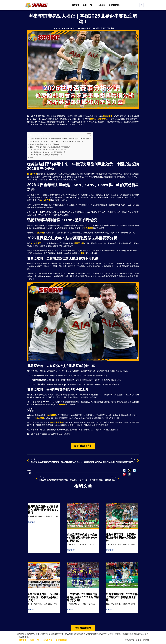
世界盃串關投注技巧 (99, 119)
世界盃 (103, 28)
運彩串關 (111, 28)
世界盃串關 (39, 233)
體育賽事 (76, 5)
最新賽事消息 (114, 5)
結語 (32, 157)
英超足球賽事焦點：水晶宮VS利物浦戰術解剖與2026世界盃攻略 (82, 538)
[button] (124, 471)
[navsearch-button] (142, 5)
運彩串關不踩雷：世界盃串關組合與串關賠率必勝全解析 (121, 538)
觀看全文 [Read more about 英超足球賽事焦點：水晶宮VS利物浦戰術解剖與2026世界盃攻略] (71, 550)
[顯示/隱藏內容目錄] (88, 135)
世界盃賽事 (108, 116)
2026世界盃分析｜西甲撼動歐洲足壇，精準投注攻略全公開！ (44, 597)
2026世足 (96, 28)
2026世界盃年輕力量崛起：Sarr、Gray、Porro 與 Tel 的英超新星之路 (57, 141)
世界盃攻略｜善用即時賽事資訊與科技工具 (48, 155)
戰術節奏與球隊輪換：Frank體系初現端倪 (45, 144)
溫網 (85, 5)
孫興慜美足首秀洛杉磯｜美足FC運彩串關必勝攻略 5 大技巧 (44, 510)
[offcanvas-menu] (146, 5)
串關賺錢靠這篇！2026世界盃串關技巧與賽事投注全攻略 (122, 597)
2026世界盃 (100, 5)
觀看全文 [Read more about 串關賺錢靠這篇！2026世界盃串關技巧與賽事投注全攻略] (110, 610)
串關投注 (62, 405)
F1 (91, 5)
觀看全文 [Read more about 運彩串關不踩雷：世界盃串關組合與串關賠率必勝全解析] (110, 550)
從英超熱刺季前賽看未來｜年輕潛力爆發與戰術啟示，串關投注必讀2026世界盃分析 (60, 139)
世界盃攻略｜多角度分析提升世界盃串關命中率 (50, 152)
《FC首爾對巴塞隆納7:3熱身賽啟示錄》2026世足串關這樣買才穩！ (83, 597)
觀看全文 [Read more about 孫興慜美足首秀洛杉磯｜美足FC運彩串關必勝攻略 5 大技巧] (32, 522)
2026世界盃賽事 (56, 422)
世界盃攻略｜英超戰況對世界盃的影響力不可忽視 (50, 150)
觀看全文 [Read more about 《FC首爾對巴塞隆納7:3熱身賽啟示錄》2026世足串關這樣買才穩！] (71, 610)
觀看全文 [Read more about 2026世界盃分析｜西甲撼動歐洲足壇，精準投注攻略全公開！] (32, 610)
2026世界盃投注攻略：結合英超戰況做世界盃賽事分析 (50, 147)
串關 (82, 253)
